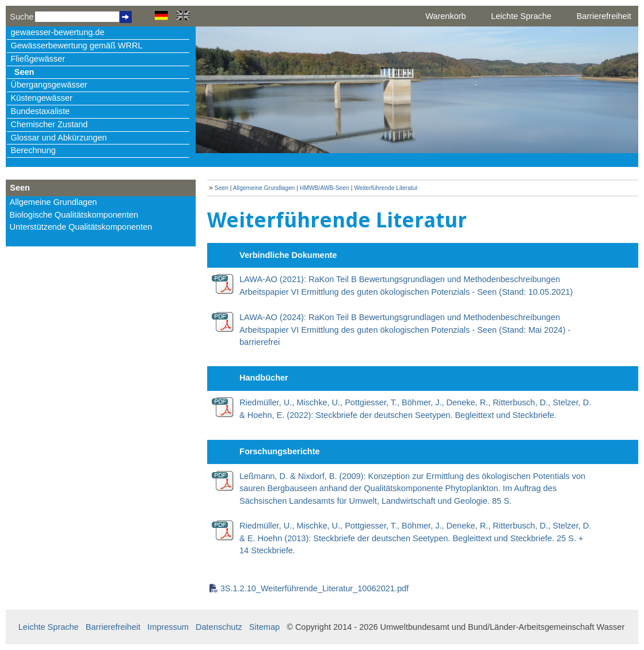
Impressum (168, 627)
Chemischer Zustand (49, 124)
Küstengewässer (42, 98)
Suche (22, 17)
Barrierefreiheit (604, 16)
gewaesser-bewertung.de (58, 32)
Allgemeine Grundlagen (54, 202)
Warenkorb (445, 16)
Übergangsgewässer (49, 85)
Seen (24, 72)
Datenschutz (219, 627)
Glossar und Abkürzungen (59, 138)
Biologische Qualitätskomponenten (74, 215)
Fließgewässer (38, 59)
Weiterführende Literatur (386, 188)
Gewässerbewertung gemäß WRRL (77, 45)
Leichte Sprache (521, 16)
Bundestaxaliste (40, 111)
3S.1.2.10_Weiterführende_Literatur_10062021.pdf (315, 588)
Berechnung (33, 150)
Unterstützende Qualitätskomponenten (81, 227)
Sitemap (264, 627)
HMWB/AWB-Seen (325, 188)
